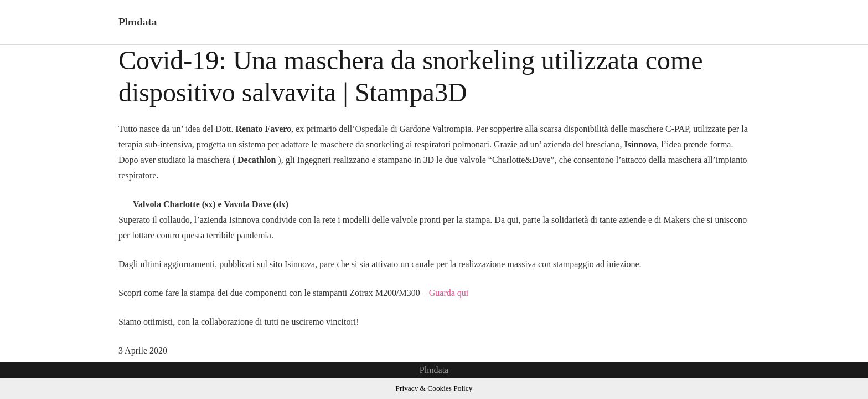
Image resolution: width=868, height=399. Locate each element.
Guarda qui (449, 293)
